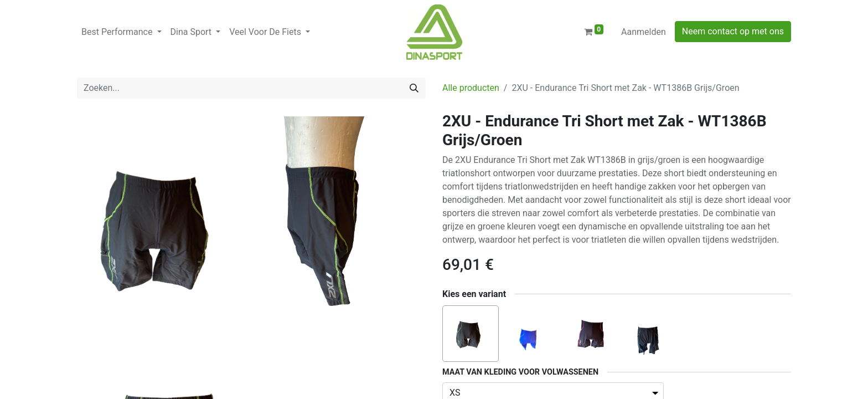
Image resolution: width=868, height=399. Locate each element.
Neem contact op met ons (733, 31)
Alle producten (471, 88)
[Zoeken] (414, 88)
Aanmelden (644, 32)
